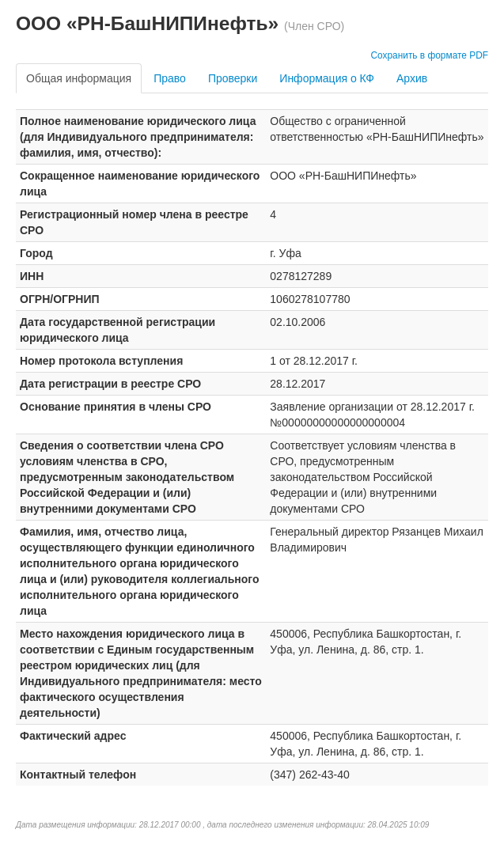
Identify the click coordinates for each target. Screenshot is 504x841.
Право (170, 78)
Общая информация (79, 78)
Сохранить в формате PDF (429, 55)
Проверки (233, 78)
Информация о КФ (327, 78)
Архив (412, 78)
